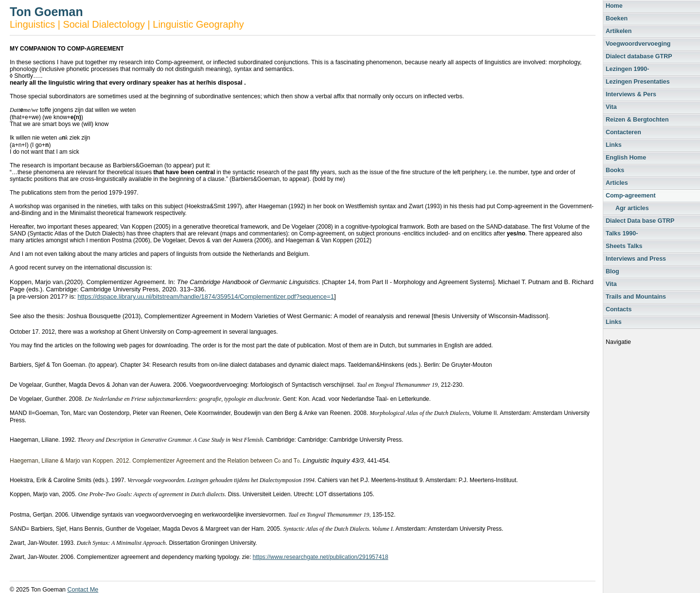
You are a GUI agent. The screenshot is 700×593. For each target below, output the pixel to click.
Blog (612, 271)
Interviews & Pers (631, 94)
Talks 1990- (622, 234)
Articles (617, 183)
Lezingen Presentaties (638, 82)
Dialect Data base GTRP (640, 221)
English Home (626, 158)
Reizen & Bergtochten (637, 120)
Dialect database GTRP (639, 56)
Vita (611, 107)
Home (614, 6)
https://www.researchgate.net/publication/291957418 (321, 557)
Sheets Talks (624, 246)
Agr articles (632, 208)
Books (615, 170)
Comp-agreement (631, 196)
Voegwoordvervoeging (638, 44)
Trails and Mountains (636, 297)
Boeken (617, 18)
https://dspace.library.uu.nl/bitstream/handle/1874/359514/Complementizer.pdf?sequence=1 (206, 296)
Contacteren (623, 132)
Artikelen (619, 31)
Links (614, 145)
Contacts (619, 309)
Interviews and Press (636, 259)
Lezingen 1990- (627, 69)
